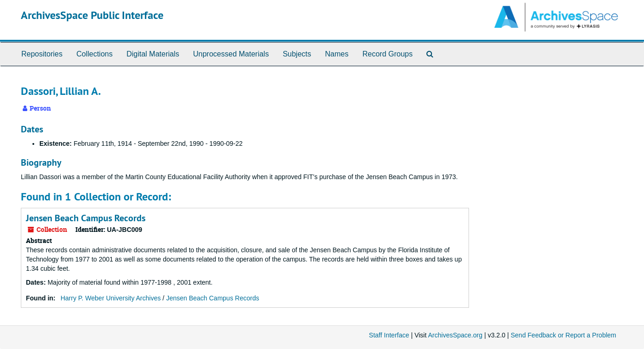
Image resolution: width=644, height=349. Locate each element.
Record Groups (388, 54)
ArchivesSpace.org (455, 335)
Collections (94, 54)
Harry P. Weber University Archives (111, 298)
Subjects (297, 54)
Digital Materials (153, 54)
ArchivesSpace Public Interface (92, 15)
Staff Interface (389, 335)
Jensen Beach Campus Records (86, 218)
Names (337, 54)
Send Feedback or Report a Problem (563, 335)
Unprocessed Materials (231, 54)
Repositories (42, 54)
